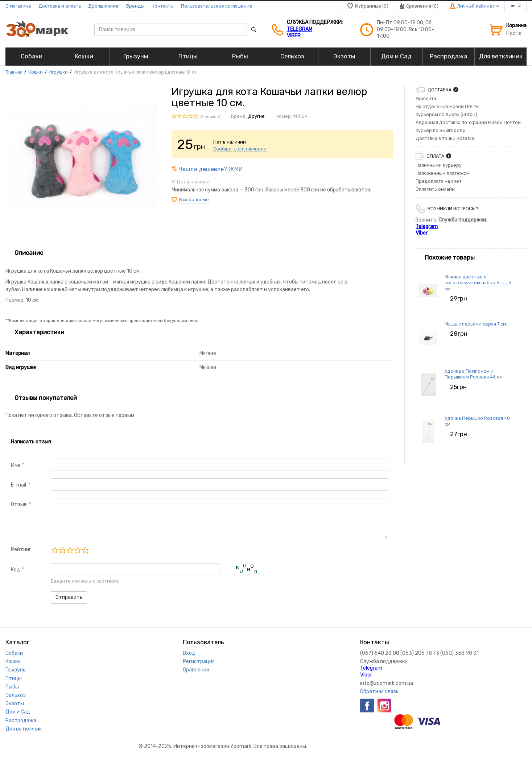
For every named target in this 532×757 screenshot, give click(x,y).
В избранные (194, 200)
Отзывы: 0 (210, 117)
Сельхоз (16, 695)
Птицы (14, 679)
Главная (14, 72)
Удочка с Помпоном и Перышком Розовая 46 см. (474, 374)
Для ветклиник (24, 729)
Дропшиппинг (104, 6)
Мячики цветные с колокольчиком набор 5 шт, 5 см (478, 283)
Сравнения (196, 670)
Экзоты (15, 704)
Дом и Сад (18, 712)
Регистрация (199, 661)
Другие (256, 116)
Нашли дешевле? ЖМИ (211, 169)
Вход (189, 653)
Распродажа (21, 721)
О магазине (18, 6)
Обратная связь (379, 692)
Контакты (163, 6)
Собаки (14, 653)
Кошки (36, 72)
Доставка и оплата (60, 6)
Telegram (300, 29)
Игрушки (58, 72)
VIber (294, 36)
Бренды (135, 6)
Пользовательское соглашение (217, 6)
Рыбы (12, 687)
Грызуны (16, 670)
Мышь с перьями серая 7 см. (476, 324)
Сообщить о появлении (240, 149)
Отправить (69, 597)
